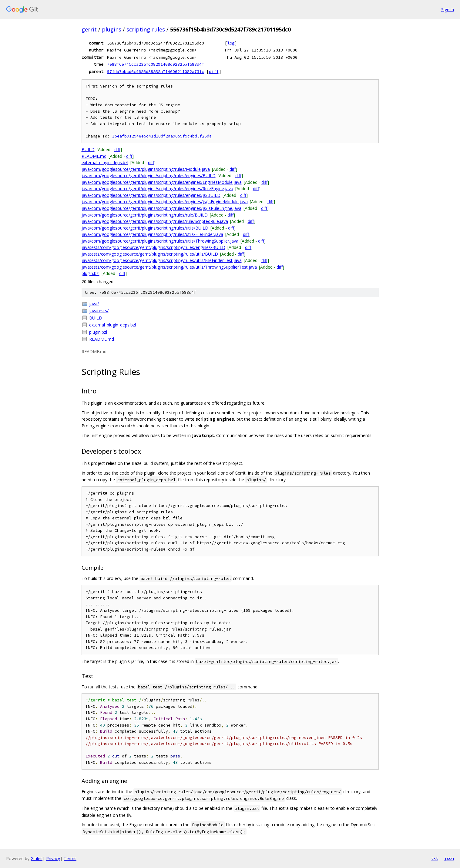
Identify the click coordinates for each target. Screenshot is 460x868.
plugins (112, 29)
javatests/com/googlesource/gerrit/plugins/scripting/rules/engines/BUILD (153, 247)
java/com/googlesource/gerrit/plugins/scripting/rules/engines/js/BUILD (151, 195)
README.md (94, 156)
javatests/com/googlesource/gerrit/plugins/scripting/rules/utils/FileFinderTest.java (162, 260)
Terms (70, 858)
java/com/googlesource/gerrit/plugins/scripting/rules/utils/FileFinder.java (152, 234)
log (231, 43)
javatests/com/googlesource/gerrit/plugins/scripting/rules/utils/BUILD (150, 254)
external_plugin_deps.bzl (105, 162)
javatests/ (99, 311)
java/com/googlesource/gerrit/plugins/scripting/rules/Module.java (146, 169)
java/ (94, 304)
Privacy (53, 858)
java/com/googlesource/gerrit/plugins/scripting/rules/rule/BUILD (145, 215)
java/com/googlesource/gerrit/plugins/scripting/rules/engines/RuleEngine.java (157, 189)
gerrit (89, 29)
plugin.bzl (91, 273)
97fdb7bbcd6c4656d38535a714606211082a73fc (156, 71)
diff (214, 71)
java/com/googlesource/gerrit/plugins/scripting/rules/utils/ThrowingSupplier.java (160, 241)
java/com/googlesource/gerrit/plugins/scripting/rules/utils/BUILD (145, 228)
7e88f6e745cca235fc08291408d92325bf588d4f (156, 64)
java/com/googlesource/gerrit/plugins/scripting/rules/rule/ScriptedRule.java (155, 221)
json (449, 858)
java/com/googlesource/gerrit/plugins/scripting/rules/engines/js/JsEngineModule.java (165, 202)
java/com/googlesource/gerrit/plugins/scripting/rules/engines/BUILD (149, 176)
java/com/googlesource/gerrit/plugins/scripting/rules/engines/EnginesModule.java (162, 182)
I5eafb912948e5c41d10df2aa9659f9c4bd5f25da (162, 136)
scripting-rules (146, 29)
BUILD (88, 149)
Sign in (448, 10)
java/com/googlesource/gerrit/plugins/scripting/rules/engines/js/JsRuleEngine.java (161, 208)
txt (435, 858)
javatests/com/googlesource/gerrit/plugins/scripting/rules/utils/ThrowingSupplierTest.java (169, 267)
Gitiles (37, 858)
